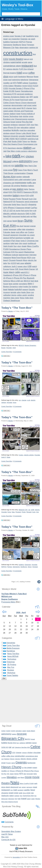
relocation (25, 128)
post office (20, 232)
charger (29, 108)
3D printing (16, 186)
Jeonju (14, 295)
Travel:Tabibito (12, 675)
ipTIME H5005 (9, 139)
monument (16, 216)
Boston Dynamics (11, 287)
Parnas (29, 42)
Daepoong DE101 (31, 192)
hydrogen (7, 252)
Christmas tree (33, 241)
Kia (16, 252)
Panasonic (20, 202)
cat (11, 83)
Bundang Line (9, 119)
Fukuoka (7, 232)
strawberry (30, 229)
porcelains (23, 284)
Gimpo (18, 133)
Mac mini (5, 837)
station (27, 148)
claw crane (15, 298)
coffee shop (10, 756)
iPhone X (12, 208)
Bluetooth (31, 278)
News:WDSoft (13, 656)
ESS (27, 196)
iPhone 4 (27, 275)
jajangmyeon (24, 255)
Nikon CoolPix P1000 (27, 784)
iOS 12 (6, 211)
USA (28, 125)
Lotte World (26, 133)
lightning (7, 281)
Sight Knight (8, 246)
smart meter (32, 105)
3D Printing (12, 665)
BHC (23, 157)
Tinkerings (11, 662)
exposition (8, 196)
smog (31, 116)
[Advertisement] (21, 701)
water (31, 100)
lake (9, 156)
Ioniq (14, 205)
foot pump (25, 211)
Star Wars (11, 151)
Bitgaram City (9, 48)
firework (19, 260)
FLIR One (23, 69)
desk (36, 281)
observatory (24, 48)
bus (34, 54)
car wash (32, 39)
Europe (6, 269)
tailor (5, 263)
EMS (27, 214)
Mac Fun (11, 667)
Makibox (24, 186)
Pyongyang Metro (8, 602)
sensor (25, 73)
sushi (16, 77)
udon (19, 292)
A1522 (30, 86)
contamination (20, 173)
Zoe (35, 199)
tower (19, 114)
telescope (5, 799)
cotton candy (22, 295)
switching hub (33, 139)
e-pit (34, 211)
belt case (20, 263)
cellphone (7, 266)
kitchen (17, 774)
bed (32, 281)
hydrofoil (18, 289)
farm (35, 108)
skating (35, 287)
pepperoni (14, 235)
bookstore (22, 77)
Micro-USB (15, 281)
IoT (8, 771)
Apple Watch (9, 272)
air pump (17, 211)
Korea (12, 269)
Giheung (7, 122)
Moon (25, 260)
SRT (31, 97)
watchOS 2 (25, 272)
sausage (7, 125)
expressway (21, 183)
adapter (28, 263)
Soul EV (25, 205)
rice (12, 790)
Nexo (19, 205)
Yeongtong (8, 94)
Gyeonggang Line (30, 144)
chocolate (23, 235)
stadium (13, 114)
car (24, 36)
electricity (21, 214)
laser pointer (14, 284)
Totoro (25, 142)
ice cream (31, 235)
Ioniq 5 (23, 241)
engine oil (7, 189)
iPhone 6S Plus (20, 278)
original (18, 122)
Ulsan (18, 241)
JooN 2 (14, 266)
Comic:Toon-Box (7, 352)
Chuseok (12, 260)
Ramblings (11, 651)
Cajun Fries (22, 170)
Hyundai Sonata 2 (16, 88)
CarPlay (34, 208)
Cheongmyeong (21, 119)
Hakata (11, 289)
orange (33, 226)
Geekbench (8, 275)
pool (10, 80)
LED (11, 211)
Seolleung (17, 45)
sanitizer (7, 243)
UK (37, 269)
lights (26, 189)
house (6, 284)
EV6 (13, 252)
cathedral (7, 295)
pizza (11, 77)
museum (7, 292)
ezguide (22, 136)
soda (20, 793)
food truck (24, 100)
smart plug (7, 108)
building (6, 42)
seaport (25, 290)
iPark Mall (7, 142)
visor (19, 246)
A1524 (36, 86)
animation (27, 180)
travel (17, 100)
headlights (30, 36)
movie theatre (16, 59)
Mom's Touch (33, 170)
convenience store (12, 66)
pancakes (31, 130)
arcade (24, 62)
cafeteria (22, 743)
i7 (33, 284)
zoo (32, 292)
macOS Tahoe (7, 834)
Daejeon (7, 759)
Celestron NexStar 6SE (22, 747)
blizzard (7, 161)
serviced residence (25, 94)
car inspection (14, 39)
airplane (6, 133)
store (31, 298)
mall (25, 105)
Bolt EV (28, 739)
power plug (22, 266)
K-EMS (33, 214)
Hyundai (9, 348)
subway (25, 83)
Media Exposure (13, 648)
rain (27, 97)
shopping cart (9, 183)
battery (16, 195)
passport (22, 125)
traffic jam (31, 183)
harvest (27, 226)
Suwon (18, 91)
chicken (30, 156)
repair (6, 39)
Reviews (11, 670)
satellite (19, 165)
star (32, 793)
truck (31, 199)
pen (22, 281)
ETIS (14, 94)
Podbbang (7, 255)
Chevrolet (7, 205)
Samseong (8, 45)
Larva (34, 180)
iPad (13, 241)
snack (25, 243)
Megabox (18, 86)
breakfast (7, 130)
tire (31, 211)
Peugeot (12, 199)
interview (33, 255)
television (11, 799)
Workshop (11, 673)
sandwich (7, 241)
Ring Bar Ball (27, 122)
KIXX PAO (13, 192)
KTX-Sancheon (10, 148)
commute (7, 186)
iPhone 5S (12, 128)
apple (36, 97)
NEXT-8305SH (21, 139)
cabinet (32, 128)
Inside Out (27, 287)
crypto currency (22, 151)
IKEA (29, 258)
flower (36, 77)
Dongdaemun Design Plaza (20, 249)
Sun (15, 246)
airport (13, 133)
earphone (19, 238)
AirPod (12, 238)
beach (6, 260)
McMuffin (15, 130)
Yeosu (22, 298)
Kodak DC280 (9, 91)
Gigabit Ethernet (32, 136)
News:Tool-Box (13, 654)
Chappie (30, 173)
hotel (19, 83)
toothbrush (32, 243)
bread (13, 122)
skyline (26, 116)
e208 (32, 196)
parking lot (34, 48)
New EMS (7, 216)
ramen (24, 787)
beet (16, 243)
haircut (26, 59)
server (10, 221)
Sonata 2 (18, 36)
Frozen (9, 763)
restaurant (27, 66)
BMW (30, 284)
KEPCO (22, 42)
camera (9, 69)
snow (5, 80)
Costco (31, 232)
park (16, 156)
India (27, 298)
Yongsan (31, 45)
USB (29, 266)
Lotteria (15, 161)
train (21, 116)
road (19, 73)
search (21, 252)
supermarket (16, 62)
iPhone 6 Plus (29, 88)
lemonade (30, 774)
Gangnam (14, 42)
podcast (15, 255)
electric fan (32, 260)
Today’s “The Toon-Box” (17, 308)
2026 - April (21, 613)
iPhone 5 (9, 278)
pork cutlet (19, 180)
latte (24, 229)
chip (20, 243)
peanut (6, 238)
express (31, 119)
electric (16, 69)
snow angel (8, 170)
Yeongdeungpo (27, 91)
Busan (24, 258)
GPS (5, 208)
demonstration (17, 105)
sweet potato (8, 111)
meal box (23, 130)
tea (35, 796)
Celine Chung (9, 103)
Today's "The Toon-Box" (17, 527)
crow (33, 258)
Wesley (11, 311)
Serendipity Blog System (11, 831)
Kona (6, 199)
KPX (15, 83)
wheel (6, 192)
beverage (12, 229)
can (32, 238)
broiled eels (25, 216)
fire (9, 263)
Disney (12, 759)
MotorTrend (16, 258)
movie (25, 86)
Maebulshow (29, 252)
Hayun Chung (21, 103)
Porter (19, 199)
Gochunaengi (9, 180)
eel (32, 216)
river (18, 128)
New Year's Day (30, 166)
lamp (37, 36)
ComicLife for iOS (8, 840)
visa (32, 125)
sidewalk (26, 177)
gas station (18, 189)
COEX (6, 88)
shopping (32, 205)
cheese (24, 753)
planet (8, 787)
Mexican (30, 77)
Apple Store (26, 292)
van (26, 232)
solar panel (16, 108)
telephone (24, 80)
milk (19, 778)
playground (32, 103)
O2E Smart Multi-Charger (25, 269)
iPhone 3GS (18, 275)
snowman (7, 105)
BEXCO (27, 281)
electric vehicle (10, 214)
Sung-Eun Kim (28, 796)
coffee (19, 229)
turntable (27, 238)
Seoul (24, 45)
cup (3, 759)
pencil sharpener (31, 202)
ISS (13, 166)
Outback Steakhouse (12, 301)
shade (24, 246)
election (20, 148)
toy (29, 142)
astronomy (25, 161)
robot (20, 287)
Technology (12, 659)
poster (6, 229)
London (4, 778)
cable (17, 272)
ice (23, 768)
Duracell (7, 235)
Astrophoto (11, 643)
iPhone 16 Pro (9, 100)
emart (28, 208)
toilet (12, 243)
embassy (14, 125)
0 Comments (17, 352)
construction (18, 53)
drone (23, 196)
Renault (25, 199)
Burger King (9, 176)
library (21, 221)
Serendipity (16, 857)
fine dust (20, 226)
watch (34, 266)
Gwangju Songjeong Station (14, 97)
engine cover (9, 36)
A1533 (13, 263)
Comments (9, 822)
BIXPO (20, 192)
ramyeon (29, 787)
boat (5, 289)
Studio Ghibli (17, 142)
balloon (31, 186)
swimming (16, 80)
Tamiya (32, 189)
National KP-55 (9, 202)
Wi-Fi (23, 108)
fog (15, 170)
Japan (13, 232)
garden (19, 177)
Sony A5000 (27, 793)
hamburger (31, 763)
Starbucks (5, 796)
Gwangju (24, 39)
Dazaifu (32, 290)
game (30, 62)
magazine (7, 258)
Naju (17, 48)
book (15, 221)
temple (13, 292)
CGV (6, 59)
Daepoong (20, 208)
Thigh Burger (8, 173)
